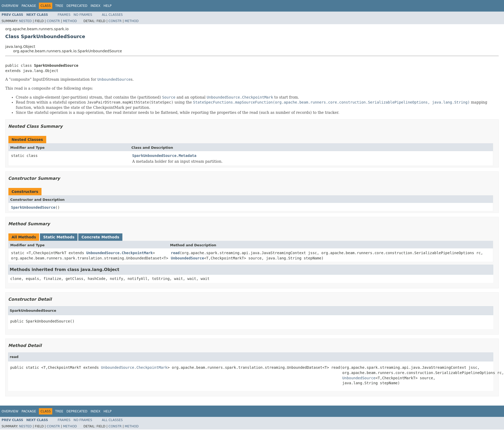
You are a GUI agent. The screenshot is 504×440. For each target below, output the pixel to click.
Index (96, 6)
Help (108, 6)
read (175, 253)
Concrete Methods (100, 237)
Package (29, 6)
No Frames (83, 15)
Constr (53, 21)
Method (70, 21)
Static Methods (59, 237)
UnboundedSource (187, 258)
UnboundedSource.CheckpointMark (120, 253)
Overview (10, 6)
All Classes (112, 15)
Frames (64, 15)
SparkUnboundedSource (33, 207)
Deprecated (77, 6)
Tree (59, 6)
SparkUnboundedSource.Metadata (164, 156)
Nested (25, 21)
